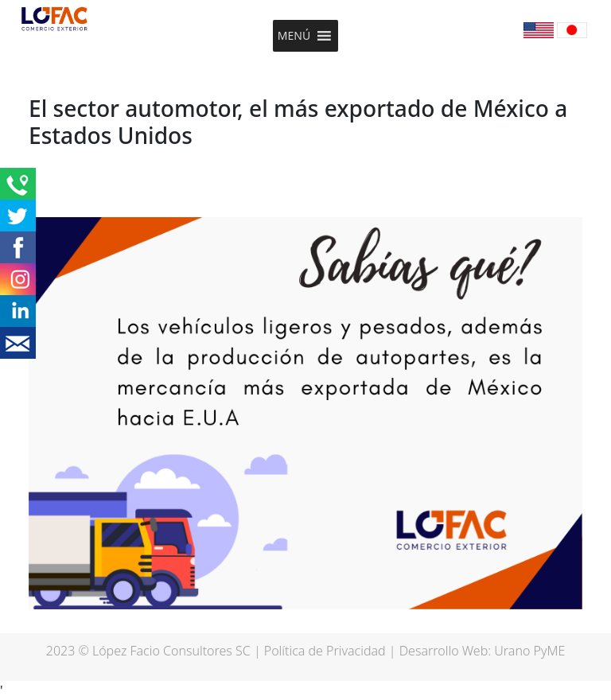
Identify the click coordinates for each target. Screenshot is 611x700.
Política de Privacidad (325, 651)
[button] (294, 36)
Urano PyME (529, 651)
